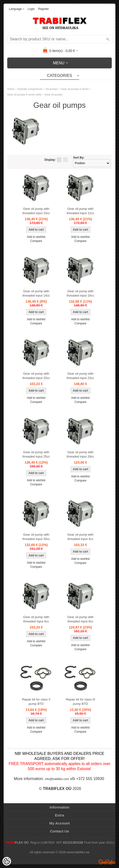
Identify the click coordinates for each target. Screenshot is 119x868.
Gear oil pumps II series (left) (24, 95)
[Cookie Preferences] (7, 861)
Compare (36, 241)
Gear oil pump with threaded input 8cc (80, 619)
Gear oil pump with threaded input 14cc (36, 293)
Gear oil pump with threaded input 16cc (80, 293)
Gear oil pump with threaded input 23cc (80, 376)
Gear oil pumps (54, 95)
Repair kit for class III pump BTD (80, 702)
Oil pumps (52, 89)
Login (31, 9)
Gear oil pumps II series (75, 89)
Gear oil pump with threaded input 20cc (36, 376)
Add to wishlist (36, 237)
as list (59, 160)
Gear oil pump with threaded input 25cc (36, 454)
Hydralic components (30, 89)
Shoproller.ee (107, 862)
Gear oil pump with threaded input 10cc (36, 211)
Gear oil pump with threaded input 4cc (80, 537)
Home (11, 89)
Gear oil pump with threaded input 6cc (36, 619)
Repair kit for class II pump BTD (36, 702)
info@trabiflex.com (57, 779)
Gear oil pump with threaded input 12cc (80, 211)
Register (44, 9)
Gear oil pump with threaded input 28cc (80, 454)
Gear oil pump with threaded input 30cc (36, 537)
